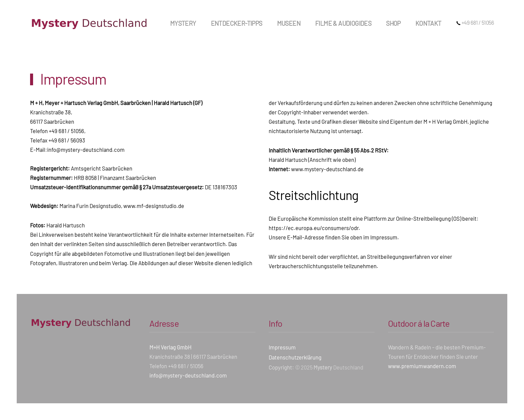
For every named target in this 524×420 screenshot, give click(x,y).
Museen (289, 23)
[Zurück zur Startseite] (89, 23)
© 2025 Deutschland (329, 367)
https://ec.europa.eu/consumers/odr (314, 228)
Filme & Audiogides (343, 23)
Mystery (183, 23)
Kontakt (428, 23)
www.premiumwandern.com (422, 366)
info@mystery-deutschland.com (86, 149)
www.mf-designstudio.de (154, 206)
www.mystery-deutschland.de (327, 169)
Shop (393, 23)
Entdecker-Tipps (237, 23)
